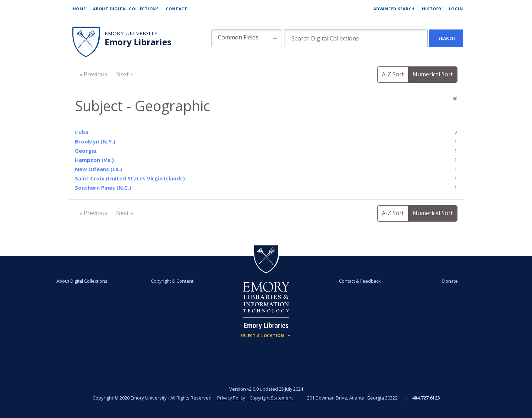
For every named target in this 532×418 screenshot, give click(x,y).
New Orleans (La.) (98, 169)
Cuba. (82, 132)
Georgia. (86, 151)
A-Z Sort (393, 74)
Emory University (131, 34)
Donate (449, 281)
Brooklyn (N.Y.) (95, 141)
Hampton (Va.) (94, 160)
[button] (247, 38)
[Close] (455, 98)
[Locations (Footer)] (266, 336)
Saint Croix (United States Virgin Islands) (130, 178)
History (432, 9)
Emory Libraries (138, 42)
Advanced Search (394, 9)
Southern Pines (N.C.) (103, 188)
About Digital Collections (126, 9)
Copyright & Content (172, 281)
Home (79, 9)
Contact (176, 9)
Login (456, 9)
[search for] (356, 38)
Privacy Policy (231, 398)
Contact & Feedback (360, 281)
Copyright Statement (272, 398)
